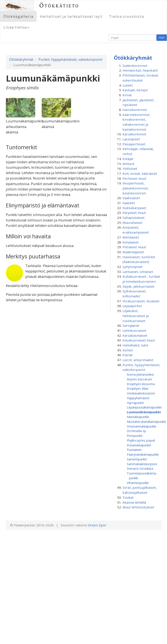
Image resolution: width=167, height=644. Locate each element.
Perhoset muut (134, 178)
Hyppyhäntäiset (138, 398)
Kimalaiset (131, 242)
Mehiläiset (131, 237)
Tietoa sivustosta (127, 16)
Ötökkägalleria (18, 16)
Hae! (162, 38)
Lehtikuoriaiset (134, 330)
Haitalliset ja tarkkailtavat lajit (71, 16)
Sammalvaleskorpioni (142, 464)
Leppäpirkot (132, 306)
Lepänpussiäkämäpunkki (144, 407)
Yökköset (130, 168)
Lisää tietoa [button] (16, 27)
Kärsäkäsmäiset (135, 335)
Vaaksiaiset (131, 198)
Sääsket (129, 203)
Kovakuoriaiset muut (139, 340)
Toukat (128, 497)
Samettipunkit (137, 459)
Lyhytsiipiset (133, 267)
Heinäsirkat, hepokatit (140, 70)
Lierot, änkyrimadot (138, 360)
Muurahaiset (132, 223)
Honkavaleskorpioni (141, 393)
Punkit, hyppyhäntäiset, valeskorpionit (70, 59)
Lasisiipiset (131, 139)
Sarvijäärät (131, 325)
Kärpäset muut (134, 213)
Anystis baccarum (139, 379)
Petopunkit (135, 436)
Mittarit (128, 164)
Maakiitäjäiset (133, 252)
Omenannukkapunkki (142, 426)
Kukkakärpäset (134, 208)
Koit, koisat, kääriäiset (140, 173)
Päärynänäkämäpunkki (143, 454)
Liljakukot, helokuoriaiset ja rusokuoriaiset (136, 316)
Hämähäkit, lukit (135, 345)
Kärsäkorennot (134, 134)
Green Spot (97, 525)
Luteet (128, 85)
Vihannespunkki (138, 483)
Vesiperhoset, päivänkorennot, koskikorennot (136, 188)
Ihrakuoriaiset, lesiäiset (141, 301)
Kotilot (128, 350)
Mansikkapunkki (138, 417)
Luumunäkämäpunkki (144, 412)
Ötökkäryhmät (21, 59)
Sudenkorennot (135, 66)
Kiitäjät (128, 159)
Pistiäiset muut (134, 247)
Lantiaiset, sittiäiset (138, 272)
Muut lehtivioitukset (138, 507)
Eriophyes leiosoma (141, 384)
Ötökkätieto (59, 6)
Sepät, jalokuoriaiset (138, 286)
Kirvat (127, 95)
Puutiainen (134, 450)
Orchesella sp (136, 431)
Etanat (128, 355)
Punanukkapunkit (139, 445)
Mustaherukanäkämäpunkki (146, 421)
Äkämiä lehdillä (134, 502)
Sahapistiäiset (134, 218)
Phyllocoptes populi (141, 440)
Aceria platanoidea (140, 374)
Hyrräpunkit (135, 403)
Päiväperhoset (134, 144)
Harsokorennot (135, 110)
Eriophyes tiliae (138, 388)
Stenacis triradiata (140, 468)
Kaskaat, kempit (135, 90)
